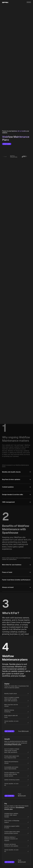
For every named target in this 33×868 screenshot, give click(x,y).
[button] (16, 464)
